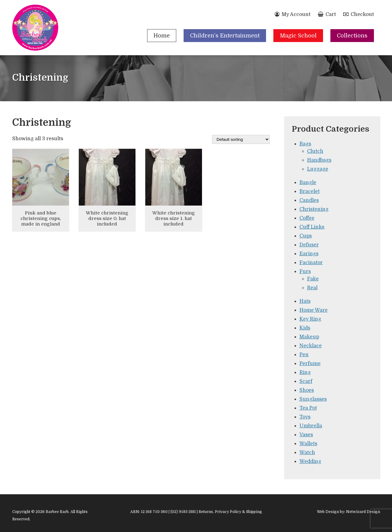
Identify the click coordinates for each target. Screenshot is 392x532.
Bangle (308, 183)
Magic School (298, 36)
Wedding (310, 461)
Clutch (315, 151)
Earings (309, 254)
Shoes (307, 390)
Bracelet (310, 191)
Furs (305, 272)
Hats (305, 301)
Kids (305, 328)
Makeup (309, 337)
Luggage (318, 169)
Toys (305, 417)
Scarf (306, 381)
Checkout (359, 14)
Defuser (309, 245)
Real (312, 288)
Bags (305, 144)
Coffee (307, 218)
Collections (352, 36)
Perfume (310, 364)
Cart (327, 14)
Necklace (311, 346)
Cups (306, 236)
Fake (313, 279)
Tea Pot (308, 408)
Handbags (319, 160)
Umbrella (311, 426)
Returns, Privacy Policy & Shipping (230, 512)
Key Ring (310, 319)
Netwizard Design (363, 512)
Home (162, 36)
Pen (304, 355)
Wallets (308, 444)
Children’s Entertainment (225, 36)
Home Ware (314, 310)
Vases (306, 435)
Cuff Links (312, 227)
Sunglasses (313, 399)
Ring (305, 372)
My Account (293, 14)
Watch (307, 453)
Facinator (311, 263)
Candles (309, 200)
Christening (314, 209)
